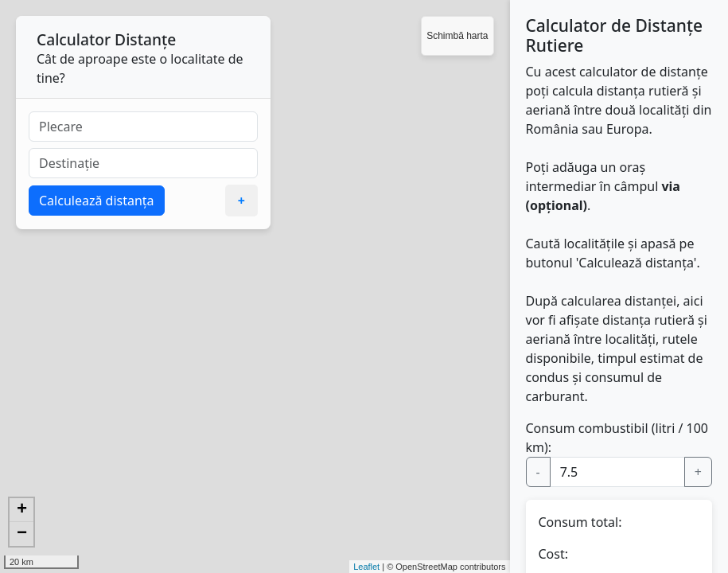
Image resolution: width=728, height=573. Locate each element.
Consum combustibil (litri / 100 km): (617, 438)
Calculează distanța (97, 201)
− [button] (22, 534)
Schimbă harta (457, 36)
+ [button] (22, 510)
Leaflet (366, 567)
